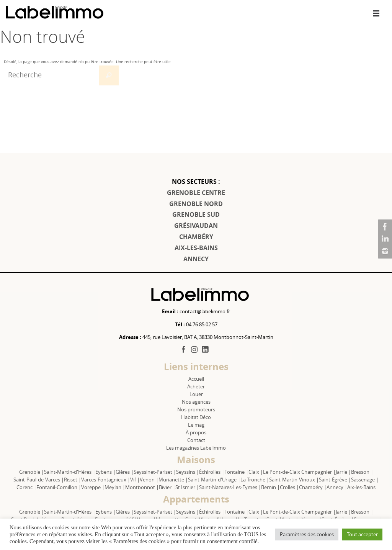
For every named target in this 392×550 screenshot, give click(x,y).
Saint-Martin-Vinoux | (294, 480)
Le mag (196, 425)
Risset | (73, 480)
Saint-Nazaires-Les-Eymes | (230, 487)
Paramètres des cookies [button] (307, 534)
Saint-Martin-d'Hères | (70, 472)
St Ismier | (187, 487)
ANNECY (196, 259)
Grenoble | (32, 472)
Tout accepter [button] (362, 534)
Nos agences (196, 402)
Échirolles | (212, 472)
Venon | (149, 480)
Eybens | (105, 472)
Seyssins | (188, 472)
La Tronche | (255, 480)
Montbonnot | (142, 487)
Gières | (125, 472)
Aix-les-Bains (361, 487)
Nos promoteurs (196, 409)
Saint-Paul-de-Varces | (39, 480)
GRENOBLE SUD (196, 214)
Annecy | (337, 487)
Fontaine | (236, 472)
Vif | (135, 480)
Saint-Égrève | (335, 480)
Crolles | (289, 487)
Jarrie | (343, 472)
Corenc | (26, 487)
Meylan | (115, 487)
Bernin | (270, 487)
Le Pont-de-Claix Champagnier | (299, 472)
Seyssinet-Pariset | (155, 472)
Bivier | (167, 487)
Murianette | (173, 480)
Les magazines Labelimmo (196, 448)
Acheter (196, 386)
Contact (196, 440)
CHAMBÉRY (196, 237)
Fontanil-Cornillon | (59, 487)
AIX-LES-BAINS (196, 248)
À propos (196, 432)
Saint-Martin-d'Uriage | (214, 480)
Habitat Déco (196, 417)
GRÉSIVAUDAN (196, 226)
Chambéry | (313, 487)
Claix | (256, 472)
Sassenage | (365, 480)
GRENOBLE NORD (196, 204)
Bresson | (362, 472)
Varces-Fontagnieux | (106, 480)
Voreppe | (93, 487)
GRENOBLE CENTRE (196, 193)
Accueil (196, 379)
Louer (196, 394)
